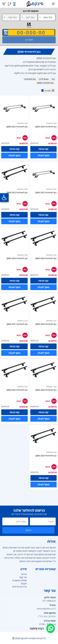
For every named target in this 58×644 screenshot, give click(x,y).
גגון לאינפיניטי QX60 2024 (46, 127)
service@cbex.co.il (46, 609)
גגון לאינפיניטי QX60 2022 (46, 192)
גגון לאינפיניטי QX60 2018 (46, 324)
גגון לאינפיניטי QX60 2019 (17, 258)
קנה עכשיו (43, 149)
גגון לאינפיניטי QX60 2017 (17, 324)
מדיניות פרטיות (19, 587)
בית (53, 79)
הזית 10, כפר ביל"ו (47, 616)
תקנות (24, 584)
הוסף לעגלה (43, 155)
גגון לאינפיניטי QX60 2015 (17, 390)
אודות (24, 574)
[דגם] (29, 17)
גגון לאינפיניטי (30, 79)
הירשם (28, 530)
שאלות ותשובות (19, 580)
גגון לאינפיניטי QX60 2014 (46, 456)
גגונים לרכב (44, 79)
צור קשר (23, 577)
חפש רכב (29, 40)
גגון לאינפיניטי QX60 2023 (17, 127)
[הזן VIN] (29, 32)
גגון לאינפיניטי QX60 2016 (46, 390)
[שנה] (11, 17)
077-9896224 (49, 601)
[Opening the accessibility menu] (4, 198)
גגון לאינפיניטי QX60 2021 (17, 192)
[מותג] (47, 17)
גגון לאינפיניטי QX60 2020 (46, 258)
